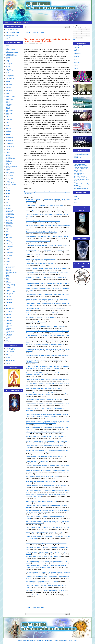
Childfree (8, 92)
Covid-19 (8, 101)
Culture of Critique (78, 170)
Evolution (8, 125)
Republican (8, 271)
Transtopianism (9, 325)
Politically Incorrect (10, 246)
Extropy (7, 130)
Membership (77, 63)
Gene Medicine (9, 157)
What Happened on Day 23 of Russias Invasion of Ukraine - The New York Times (47, 236)
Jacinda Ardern (9, 186)
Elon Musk (8, 116)
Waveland (8, 337)
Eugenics (8, 122)
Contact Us (25, 23)
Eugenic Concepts (10, 121)
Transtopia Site (17, 23)
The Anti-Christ (77, 175)
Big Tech (8, 72)
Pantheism (8, 240)
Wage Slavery (9, 334)
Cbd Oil (7, 86)
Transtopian (8, 324)
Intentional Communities (11, 184)
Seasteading (8, 283)
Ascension (8, 57)
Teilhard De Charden (10, 309)
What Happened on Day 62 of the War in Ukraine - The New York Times (45, 457)
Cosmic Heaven (9, 100)
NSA (7, 231)
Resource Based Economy (12, 272)
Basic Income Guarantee (11, 71)
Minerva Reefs (9, 212)
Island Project (77, 57)
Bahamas (8, 68)
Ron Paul (8, 277)
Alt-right (7, 48)
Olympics (8, 236)
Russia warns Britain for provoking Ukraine (37, 461)
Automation (8, 65)
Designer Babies (9, 110)
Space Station (9, 295)
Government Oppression (11, 166)
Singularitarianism (10, 289)
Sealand (7, 281)
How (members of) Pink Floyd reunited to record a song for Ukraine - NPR (45, 326)
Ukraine (7, 327)
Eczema (7, 115)
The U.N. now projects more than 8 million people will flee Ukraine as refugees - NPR (48, 441)
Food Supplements (10, 144)
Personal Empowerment (11, 242)
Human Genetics (9, 175)
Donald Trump (9, 113)
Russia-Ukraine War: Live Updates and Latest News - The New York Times (46, 399)
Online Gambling (9, 239)
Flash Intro (8, 357)
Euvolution (62, 641)
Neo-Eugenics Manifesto (79, 176)
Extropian (8, 127)
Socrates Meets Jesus (79, 173)
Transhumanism (9, 321)
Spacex (7, 298)
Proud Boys (8, 260)
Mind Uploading (9, 210)
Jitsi (7, 187)
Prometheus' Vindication (11, 348)
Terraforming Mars (10, 310)
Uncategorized (9, 328)
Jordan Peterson (9, 189)
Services (76, 66)
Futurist (7, 154)
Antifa (7, 51)
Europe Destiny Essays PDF (12, 30)
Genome (8, 160)
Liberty (7, 197)
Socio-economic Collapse (11, 292)
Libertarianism (9, 195)
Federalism (8, 133)
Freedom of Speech (10, 151)
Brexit (7, 80)
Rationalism (8, 269)
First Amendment (9, 141)
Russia (7, 280)
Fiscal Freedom (9, 142)
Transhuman (8, 318)
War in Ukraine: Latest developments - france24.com (40, 317)
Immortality (8, 181)
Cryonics (8, 103)
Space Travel (9, 296)
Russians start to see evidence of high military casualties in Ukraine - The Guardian (48, 295)
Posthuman (8, 254)
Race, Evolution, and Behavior (81, 178)
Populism (8, 249)
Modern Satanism (10, 213)
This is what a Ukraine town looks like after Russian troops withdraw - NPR (46, 345)
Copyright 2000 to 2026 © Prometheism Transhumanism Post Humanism (35, 641)
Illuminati (8, 180)
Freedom (8, 150)
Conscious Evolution (10, 97)
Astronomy (8, 59)
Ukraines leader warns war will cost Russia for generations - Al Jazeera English (47, 246)
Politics (76, 200)
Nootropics (8, 230)
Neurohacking (9, 222)
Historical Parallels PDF (11, 34)
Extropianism (9, 128)
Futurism (8, 153)
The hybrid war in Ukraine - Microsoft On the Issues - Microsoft (42, 477)
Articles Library (9, 353)
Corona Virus (9, 98)
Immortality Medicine (10, 183)
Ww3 (7, 339)
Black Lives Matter (10, 75)
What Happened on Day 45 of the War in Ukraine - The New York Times (45, 388)
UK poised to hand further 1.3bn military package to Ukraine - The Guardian (46, 590)
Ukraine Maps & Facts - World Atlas (35, 255)
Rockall (7, 275)
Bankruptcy (8, 69)
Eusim (75, 203)
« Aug (74, 39)
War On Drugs (9, 336)
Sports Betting (9, 299)
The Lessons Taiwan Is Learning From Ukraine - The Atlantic (42, 581)
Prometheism (77, 204)
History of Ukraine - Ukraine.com (35, 595)
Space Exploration (10, 293)
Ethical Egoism (9, 119)
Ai (6, 47)
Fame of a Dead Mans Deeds (81, 169)
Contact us (8, 363)
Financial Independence (11, 139)
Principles (76, 49)
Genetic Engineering (10, 159)
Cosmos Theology (78, 153)
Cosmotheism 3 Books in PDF (81, 166)
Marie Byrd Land (9, 201)
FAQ (11, 23)
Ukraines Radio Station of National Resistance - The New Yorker (43, 221)
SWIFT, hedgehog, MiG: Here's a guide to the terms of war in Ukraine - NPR (46, 250)
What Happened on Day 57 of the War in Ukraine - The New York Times (45, 432)
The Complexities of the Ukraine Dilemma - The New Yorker (42, 232)
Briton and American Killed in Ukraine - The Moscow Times (41, 501)
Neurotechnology (9, 224)
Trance (7, 316)
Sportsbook (8, 301)
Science (76, 197)
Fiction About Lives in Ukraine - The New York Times (40, 264)
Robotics (8, 274)
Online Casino (9, 237)
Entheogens (8, 118)
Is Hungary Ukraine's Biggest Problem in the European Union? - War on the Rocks (48, 466)
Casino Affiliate (9, 85)
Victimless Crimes (10, 331)
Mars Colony (8, 206)
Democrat (8, 109)
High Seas (8, 169)
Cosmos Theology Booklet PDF (13, 31)
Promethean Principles (11, 350)
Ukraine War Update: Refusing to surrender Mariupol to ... (41, 259)
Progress (8, 259)
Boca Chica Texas (10, 78)
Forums (76, 61)
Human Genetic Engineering (12, 174)
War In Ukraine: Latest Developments (36, 322)
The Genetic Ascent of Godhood (81, 167)
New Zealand (9, 227)
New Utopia (8, 225)
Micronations (8, 209)
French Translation (10, 351)
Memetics (8, 207)
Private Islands (9, 257)
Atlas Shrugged (9, 63)
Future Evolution (9, 356)
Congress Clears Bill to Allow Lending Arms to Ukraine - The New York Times (46, 486)
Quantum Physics (10, 268)
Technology (8, 307)
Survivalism (8, 304)
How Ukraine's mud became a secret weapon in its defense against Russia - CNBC (48, 404)
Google (7, 165)
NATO (7, 219)
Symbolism (76, 50)
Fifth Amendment (9, 136)
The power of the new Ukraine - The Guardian (38, 241)
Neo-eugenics (9, 221)
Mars (7, 203)
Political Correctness (10, 245)
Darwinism (8, 107)
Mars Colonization (10, 204)
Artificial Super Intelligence (12, 56)
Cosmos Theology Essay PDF (12, 33)
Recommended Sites (10, 360)
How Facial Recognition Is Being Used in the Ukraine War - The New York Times (47, 273)
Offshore (8, 234)
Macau (7, 200)
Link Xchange (77, 64)
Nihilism (7, 228)
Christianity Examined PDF (12, 36)
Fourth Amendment (10, 145)
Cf (6, 89)
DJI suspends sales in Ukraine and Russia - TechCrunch (41, 481)
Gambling (8, 156)
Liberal (7, 192)
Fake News (8, 131)
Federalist (8, 134)
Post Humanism (9, 253)
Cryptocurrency (9, 104)
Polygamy (8, 248)
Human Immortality (10, 177)
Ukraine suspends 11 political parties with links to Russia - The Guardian (45, 210)
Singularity (8, 290)
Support (76, 67)
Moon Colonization (10, 215)
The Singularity (9, 312)
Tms (7, 313)
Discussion (76, 201)
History (7, 171)
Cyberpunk (8, 106)
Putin (7, 265)
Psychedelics (9, 263)
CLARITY (76, 182)
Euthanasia (8, 124)
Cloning (7, 94)
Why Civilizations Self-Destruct (81, 188)
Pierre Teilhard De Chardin (80, 46)
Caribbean (8, 81)
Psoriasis (8, 262)
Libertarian (8, 193)
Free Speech (9, 148)
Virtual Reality (9, 333)
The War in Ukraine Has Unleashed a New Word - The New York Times (45, 437)
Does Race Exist (78, 187)
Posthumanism (9, 256)
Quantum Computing (10, 266)
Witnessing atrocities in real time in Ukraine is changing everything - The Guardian (48, 356)
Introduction (77, 47)
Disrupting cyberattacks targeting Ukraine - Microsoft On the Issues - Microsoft (47, 268)
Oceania (8, 233)
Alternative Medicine (10, 50)
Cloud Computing (10, 95)
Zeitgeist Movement (10, 342)
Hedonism (8, 168)
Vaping (7, 330)
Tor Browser (8, 315)
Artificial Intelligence (10, 54)
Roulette (8, 278)
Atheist (7, 62)
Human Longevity (10, 178)
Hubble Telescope (10, 172)
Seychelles (8, 287)
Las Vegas (8, 190)
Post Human (8, 251)
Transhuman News (10, 319)
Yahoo (7, 340)
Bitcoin (7, 74)
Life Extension (9, 198)
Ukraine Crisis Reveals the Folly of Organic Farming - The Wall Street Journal (46, 543)
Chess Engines (9, 91)
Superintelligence (9, 302)
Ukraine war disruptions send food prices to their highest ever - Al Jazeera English (47, 299)
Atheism (7, 60)
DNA (7, 112)
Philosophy (76, 198)
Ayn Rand (8, 66)
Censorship (8, 88)
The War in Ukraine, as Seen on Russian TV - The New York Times (44, 557)
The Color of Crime (78, 181)
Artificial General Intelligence (12, 53)
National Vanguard (10, 218)
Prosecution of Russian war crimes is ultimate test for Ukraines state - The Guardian (48, 379)
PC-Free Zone (77, 58)
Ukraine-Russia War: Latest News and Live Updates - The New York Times (46, 532)
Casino (7, 83)
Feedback (76, 69)
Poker (7, 243)
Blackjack (8, 77)
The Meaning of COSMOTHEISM (81, 179)
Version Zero (8, 362)
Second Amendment (10, 284)
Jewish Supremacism (79, 172)
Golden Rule (8, 163)
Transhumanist (9, 322)
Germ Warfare (9, 162)
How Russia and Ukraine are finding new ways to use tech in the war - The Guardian (48, 572)
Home (7, 23)
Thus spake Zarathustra (79, 164)
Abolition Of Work (10, 45)
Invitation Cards (77, 158)
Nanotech (8, 216)
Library (75, 60)
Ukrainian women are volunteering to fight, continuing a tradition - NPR (45, 206)
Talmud (7, 305)
